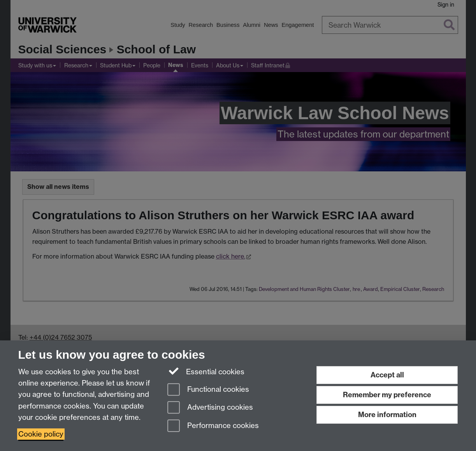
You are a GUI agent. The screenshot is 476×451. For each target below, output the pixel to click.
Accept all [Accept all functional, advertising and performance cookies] (387, 375)
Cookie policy (41, 434)
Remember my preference (387, 395)
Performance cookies (213, 426)
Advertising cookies (210, 408)
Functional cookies (208, 390)
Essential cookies (206, 371)
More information (387, 415)
